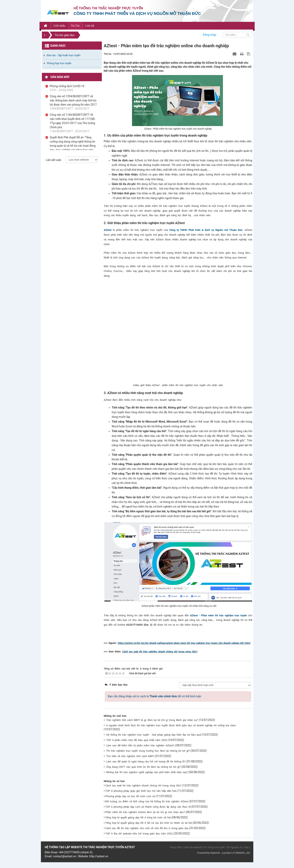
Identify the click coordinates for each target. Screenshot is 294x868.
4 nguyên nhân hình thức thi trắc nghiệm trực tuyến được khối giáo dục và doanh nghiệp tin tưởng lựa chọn (171, 725)
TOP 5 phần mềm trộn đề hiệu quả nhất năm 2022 (137, 740)
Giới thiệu (59, 26)
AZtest (108, 230)
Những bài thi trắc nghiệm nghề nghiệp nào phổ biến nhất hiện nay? (147, 772)
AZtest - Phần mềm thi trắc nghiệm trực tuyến (218, 615)
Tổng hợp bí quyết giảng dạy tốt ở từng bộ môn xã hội (138, 817)
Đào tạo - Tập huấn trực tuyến (64, 55)
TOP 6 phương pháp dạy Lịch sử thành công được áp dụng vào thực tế (148, 807)
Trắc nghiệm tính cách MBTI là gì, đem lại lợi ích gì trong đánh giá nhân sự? (152, 720)
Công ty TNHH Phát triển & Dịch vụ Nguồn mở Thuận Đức (206, 230)
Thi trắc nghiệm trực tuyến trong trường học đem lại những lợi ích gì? (148, 751)
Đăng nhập (210, 35)
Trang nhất (175, 847)
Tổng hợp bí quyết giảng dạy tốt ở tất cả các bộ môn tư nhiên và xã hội (149, 823)
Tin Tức (75, 26)
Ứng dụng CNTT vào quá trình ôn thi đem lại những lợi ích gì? (143, 767)
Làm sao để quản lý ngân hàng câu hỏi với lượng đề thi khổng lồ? (146, 762)
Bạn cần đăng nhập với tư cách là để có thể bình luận (155, 696)
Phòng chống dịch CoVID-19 (67, 86)
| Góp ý (246, 847)
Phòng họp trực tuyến (59, 63)
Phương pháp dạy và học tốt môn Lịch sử (130, 796)
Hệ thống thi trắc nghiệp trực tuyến (108, 8)
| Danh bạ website (192, 847)
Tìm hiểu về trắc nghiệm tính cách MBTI (130, 756)
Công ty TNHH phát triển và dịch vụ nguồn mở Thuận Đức (137, 13)
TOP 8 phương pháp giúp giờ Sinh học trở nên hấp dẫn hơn (141, 791)
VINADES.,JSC (243, 853)
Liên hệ (90, 26)
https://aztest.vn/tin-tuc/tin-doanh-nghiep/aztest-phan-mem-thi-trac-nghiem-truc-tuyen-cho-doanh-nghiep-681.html (184, 643)
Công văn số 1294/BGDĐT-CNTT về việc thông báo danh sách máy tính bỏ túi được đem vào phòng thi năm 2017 (73, 100)
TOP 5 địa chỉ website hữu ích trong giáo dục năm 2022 (139, 834)
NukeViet (215, 853)
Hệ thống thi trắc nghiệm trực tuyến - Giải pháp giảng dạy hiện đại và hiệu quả (154, 735)
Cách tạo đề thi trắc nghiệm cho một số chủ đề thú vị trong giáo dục (147, 828)
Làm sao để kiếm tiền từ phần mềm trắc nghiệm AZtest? (140, 745)
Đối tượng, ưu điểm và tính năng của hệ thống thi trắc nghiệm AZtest (147, 801)
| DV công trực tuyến (214, 847)
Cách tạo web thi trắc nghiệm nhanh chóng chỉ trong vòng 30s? (160, 652)
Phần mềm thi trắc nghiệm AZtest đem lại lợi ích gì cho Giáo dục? (145, 812)
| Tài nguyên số (234, 847)
